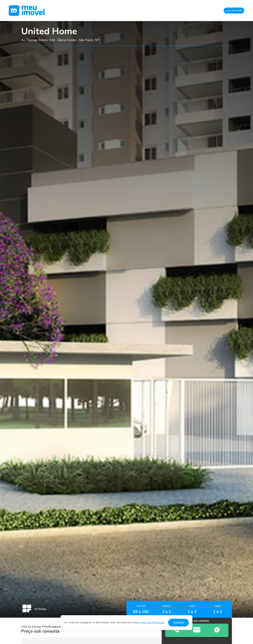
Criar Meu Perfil (234, 11)
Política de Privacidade (152, 622)
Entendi (179, 623)
